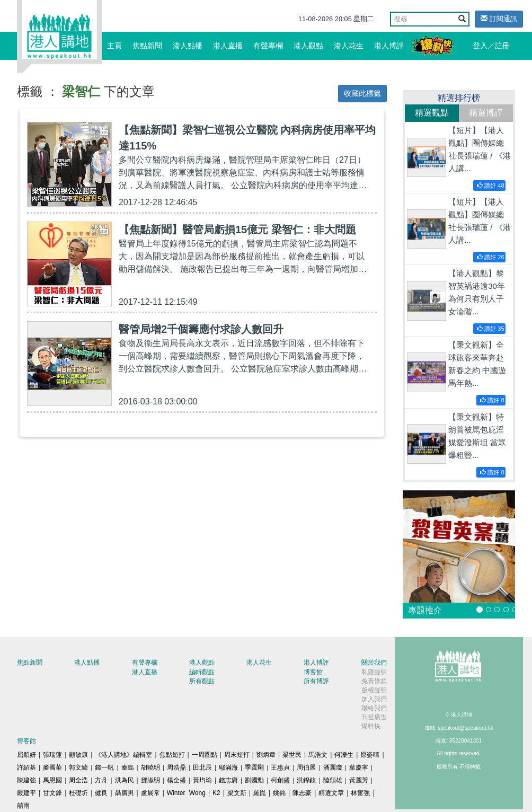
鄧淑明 (150, 780)
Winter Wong (186, 793)
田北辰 (202, 767)
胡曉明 (150, 767)
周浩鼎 (176, 767)
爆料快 (371, 726)
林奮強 (360, 793)
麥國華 (52, 767)
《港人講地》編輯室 (123, 755)
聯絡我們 (374, 708)
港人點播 (188, 46)
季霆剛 (254, 767)
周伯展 (306, 767)
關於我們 (374, 663)
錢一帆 (104, 767)
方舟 (101, 780)
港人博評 (389, 46)
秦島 (128, 767)
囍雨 (23, 806)
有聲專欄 (268, 46)
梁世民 (292, 755)
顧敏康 (78, 755)
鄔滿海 (228, 767)
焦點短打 (172, 755)
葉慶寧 (359, 767)
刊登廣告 (374, 717)
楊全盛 (176, 780)
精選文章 (331, 793)
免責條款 (374, 681)
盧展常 (150, 793)
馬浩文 (318, 755)
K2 (216, 793)
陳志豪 (302, 793)
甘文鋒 (52, 793)
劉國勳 (254, 780)
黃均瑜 (202, 780)
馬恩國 (52, 780)
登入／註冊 (491, 46)
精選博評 (486, 113)
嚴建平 (26, 793)
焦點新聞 (147, 46)
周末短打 (237, 755)
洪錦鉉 (306, 780)
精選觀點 (432, 113)
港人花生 (349, 46)
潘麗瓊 (333, 767)
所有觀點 (202, 681)
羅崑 (260, 793)
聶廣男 (125, 793)
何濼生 (344, 755)
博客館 (313, 672)
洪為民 (125, 780)
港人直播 (228, 46)
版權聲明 (374, 690)
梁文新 (237, 793)
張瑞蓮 (52, 755)
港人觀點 (308, 46)
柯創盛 (280, 780)
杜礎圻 (78, 793)
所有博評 (316, 681)
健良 (101, 793)
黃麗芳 (359, 780)
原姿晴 (370, 755)
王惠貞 (280, 767)
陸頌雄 (333, 780)
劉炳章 (266, 755)
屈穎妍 (26, 755)
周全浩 (78, 780)
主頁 (114, 46)
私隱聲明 (374, 672)
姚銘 (279, 793)
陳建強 (26, 780)
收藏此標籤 (362, 93)
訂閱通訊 (499, 19)
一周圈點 (205, 755)
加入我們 (374, 699)
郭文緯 (78, 767)
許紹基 (26, 767)
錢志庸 (228, 780)
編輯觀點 (202, 672)
